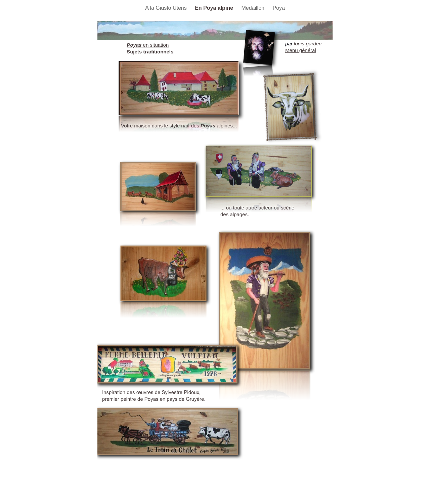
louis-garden (308, 44)
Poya (278, 8)
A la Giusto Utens (167, 8)
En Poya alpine (215, 8)
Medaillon (253, 8)
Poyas (208, 126)
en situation (148, 45)
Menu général (301, 50)
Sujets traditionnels (150, 52)
